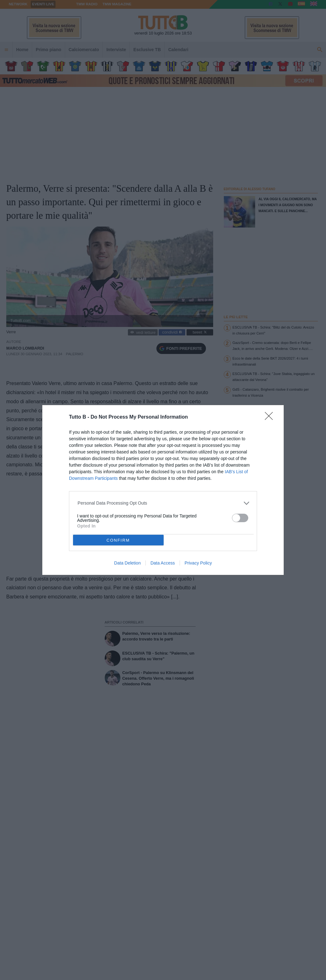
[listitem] (163, 503)
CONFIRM (118, 540)
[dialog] (163, 490)
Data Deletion (127, 563)
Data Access (163, 563)
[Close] (271, 418)
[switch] (240, 518)
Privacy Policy (198, 563)
